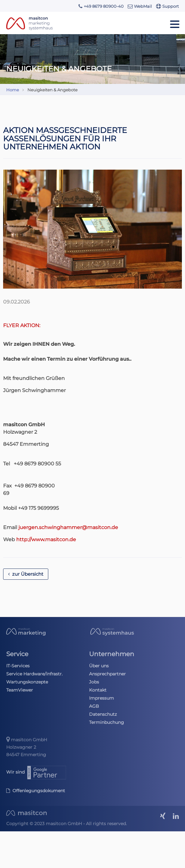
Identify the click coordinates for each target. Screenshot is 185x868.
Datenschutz (103, 714)
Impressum (102, 698)
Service (17, 654)
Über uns (99, 666)
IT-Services (18, 666)
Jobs (94, 682)
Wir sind (37, 772)
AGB (94, 706)
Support (167, 6)
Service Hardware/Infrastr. (34, 674)
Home (13, 90)
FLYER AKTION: (22, 325)
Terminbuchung (107, 722)
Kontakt (98, 690)
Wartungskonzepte (27, 682)
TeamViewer (20, 690)
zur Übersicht (26, 574)
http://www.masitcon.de (46, 539)
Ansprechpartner (107, 674)
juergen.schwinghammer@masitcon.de (68, 527)
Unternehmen (112, 654)
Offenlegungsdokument (36, 791)
